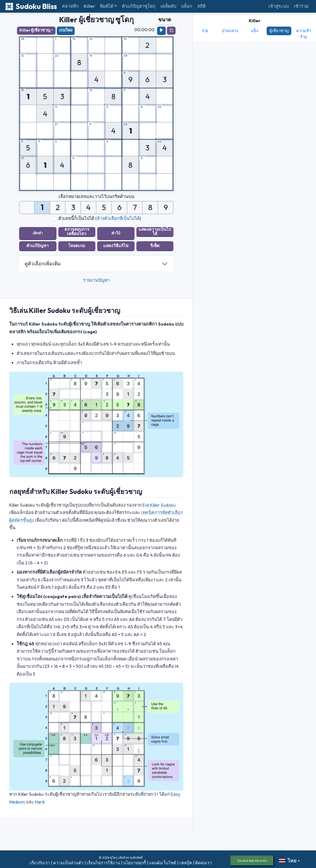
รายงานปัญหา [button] (96, 277)
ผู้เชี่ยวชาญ (279, 31)
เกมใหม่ (66, 30)
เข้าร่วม (301, 6)
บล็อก (187, 6)
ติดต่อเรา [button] (204, 860)
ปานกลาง (230, 31)
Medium (17, 799)
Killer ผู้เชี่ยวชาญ (35, 30)
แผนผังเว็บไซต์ (163, 860)
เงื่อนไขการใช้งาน (103, 860)
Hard (40, 799)
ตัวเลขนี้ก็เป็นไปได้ (76, 218)
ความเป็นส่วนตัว (68, 860)
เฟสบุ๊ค (186, 860)
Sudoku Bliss (31, 6)
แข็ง (254, 31)
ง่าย (205, 31)
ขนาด (165, 19)
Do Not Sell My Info (252, 857)
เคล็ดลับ (168, 6)
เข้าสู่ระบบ (279, 6)
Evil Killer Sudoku (159, 502)
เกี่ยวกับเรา (40, 860)
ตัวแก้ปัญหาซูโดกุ (139, 6)
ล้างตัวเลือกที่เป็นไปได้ (118, 218)
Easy (175, 791)
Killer (89, 6)
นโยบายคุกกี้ (135, 860)
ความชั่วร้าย (304, 34)
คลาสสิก (70, 6)
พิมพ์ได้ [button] (107, 6)
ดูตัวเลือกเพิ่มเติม (43, 260)
